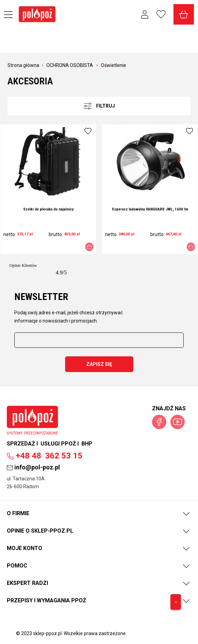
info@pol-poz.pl (33, 467)
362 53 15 (45, 456)
